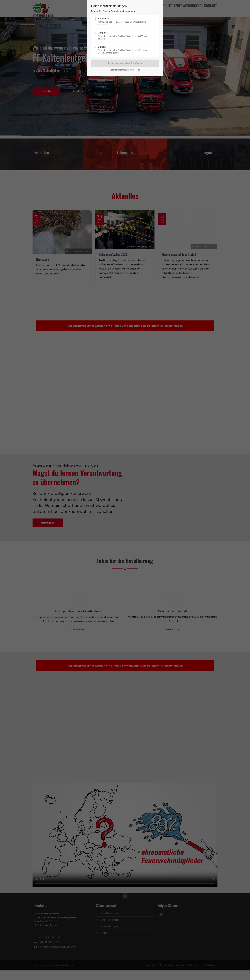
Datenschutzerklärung (119, 70)
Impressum (135, 70)
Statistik (124, 50)
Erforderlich (124, 22)
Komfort (124, 36)
